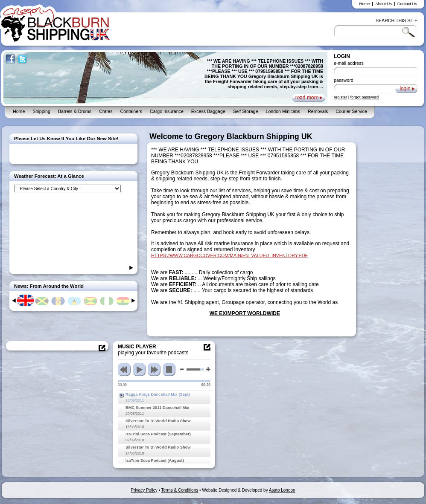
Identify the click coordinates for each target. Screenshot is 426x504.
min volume (182, 369)
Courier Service (351, 111)
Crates (106, 111)
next (154, 369)
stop (169, 369)
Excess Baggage (208, 111)
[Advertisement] (393, 260)
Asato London (282, 490)
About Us (383, 4)
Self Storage (246, 111)
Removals (318, 111)
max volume (208, 369)
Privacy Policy (144, 490)
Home (365, 4)
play (139, 369)
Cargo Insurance (167, 111)
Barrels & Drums (75, 111)
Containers (131, 111)
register (340, 97)
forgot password (365, 97)
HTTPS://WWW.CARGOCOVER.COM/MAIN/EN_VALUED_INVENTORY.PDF (229, 255)
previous (124, 369)
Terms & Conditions (180, 490)
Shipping (41, 111)
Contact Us (407, 4)
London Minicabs (283, 111)
